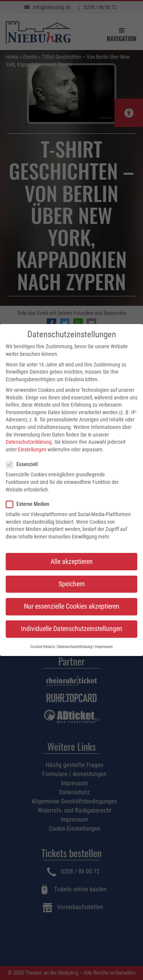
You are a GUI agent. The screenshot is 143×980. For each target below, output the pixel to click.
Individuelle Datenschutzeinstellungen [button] (72, 628)
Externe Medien (30, 503)
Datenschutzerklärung (29, 441)
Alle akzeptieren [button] (72, 560)
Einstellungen (32, 449)
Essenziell (24, 464)
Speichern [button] (72, 583)
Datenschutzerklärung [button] (75, 646)
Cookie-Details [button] (43, 646)
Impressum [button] (104, 646)
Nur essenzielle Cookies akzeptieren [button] (72, 606)
